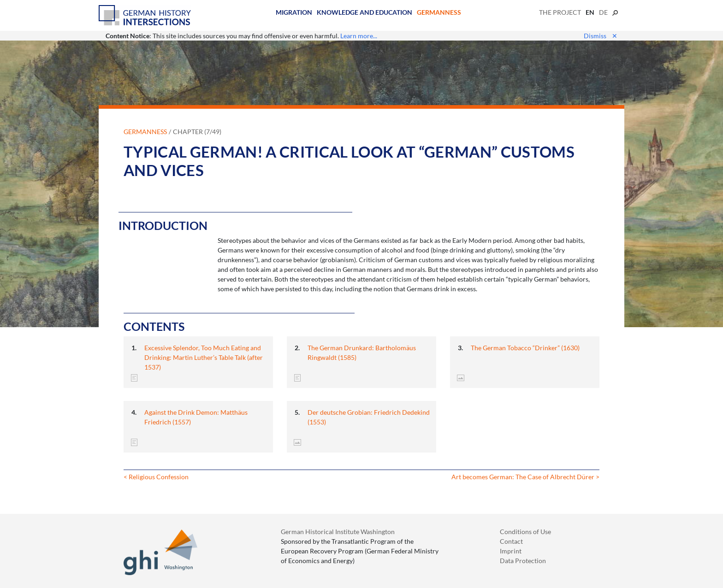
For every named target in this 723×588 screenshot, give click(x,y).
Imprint (511, 551)
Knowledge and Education (364, 12)
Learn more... (359, 36)
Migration (294, 12)
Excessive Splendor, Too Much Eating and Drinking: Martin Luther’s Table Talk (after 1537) (204, 357)
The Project (560, 12)
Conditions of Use (525, 532)
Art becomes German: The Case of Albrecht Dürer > (525, 477)
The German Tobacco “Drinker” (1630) (525, 348)
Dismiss (601, 36)
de (603, 12)
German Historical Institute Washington (338, 532)
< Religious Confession (156, 477)
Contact (511, 541)
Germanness (439, 12)
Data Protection (523, 561)
